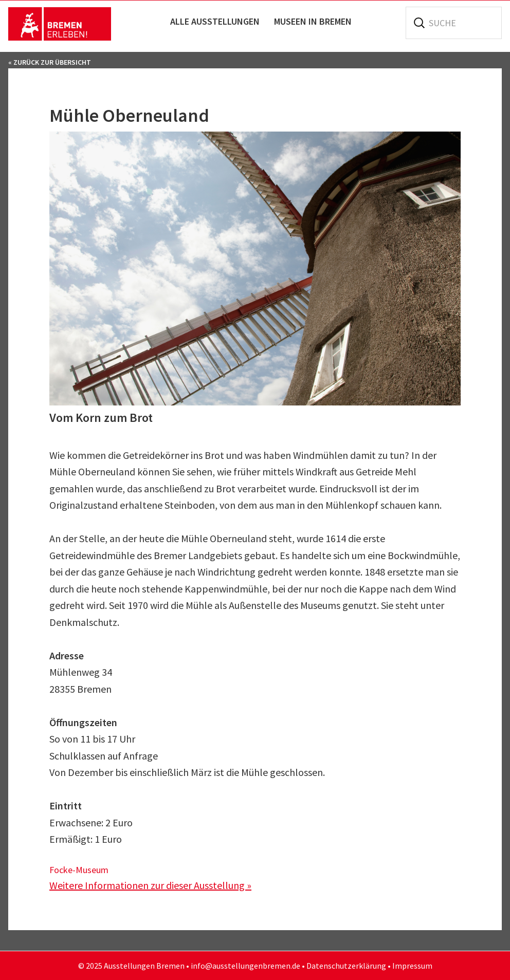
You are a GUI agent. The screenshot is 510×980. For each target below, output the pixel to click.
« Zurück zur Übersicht (50, 62)
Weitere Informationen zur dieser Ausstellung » (150, 885)
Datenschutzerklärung (346, 966)
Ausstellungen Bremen (60, 24)
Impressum (412, 966)
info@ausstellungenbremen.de (245, 966)
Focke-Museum (79, 870)
